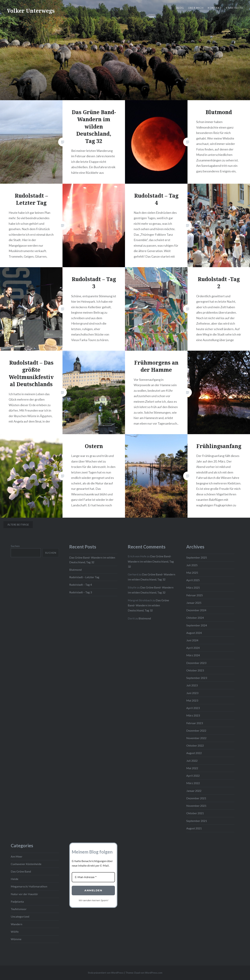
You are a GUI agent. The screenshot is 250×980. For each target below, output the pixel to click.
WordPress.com (154, 973)
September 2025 (197, 557)
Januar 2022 (194, 791)
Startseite (234, 8)
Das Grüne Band (21, 871)
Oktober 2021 (195, 813)
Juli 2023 (192, 685)
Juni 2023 (192, 693)
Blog (180, 8)
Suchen (15, 546)
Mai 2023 (192, 700)
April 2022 (193, 776)
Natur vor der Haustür (24, 894)
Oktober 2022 (195, 745)
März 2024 (193, 655)
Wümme (16, 939)
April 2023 (193, 708)
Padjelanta (17, 901)
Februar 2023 (195, 723)
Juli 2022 (192, 761)
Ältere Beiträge (18, 525)
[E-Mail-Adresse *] (93, 877)
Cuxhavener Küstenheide (26, 864)
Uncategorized (20, 916)
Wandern (16, 924)
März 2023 (193, 715)
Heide (14, 879)
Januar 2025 (194, 603)
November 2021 (196, 806)
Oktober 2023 (195, 670)
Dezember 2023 (196, 663)
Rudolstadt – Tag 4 (81, 585)
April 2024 (193, 648)
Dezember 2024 (196, 610)
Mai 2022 (192, 768)
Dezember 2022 (196, 730)
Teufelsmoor (19, 909)
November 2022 (196, 738)
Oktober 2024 (195, 618)
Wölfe (15, 932)
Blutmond (75, 570)
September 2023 (197, 678)
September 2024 (197, 625)
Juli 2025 (192, 565)
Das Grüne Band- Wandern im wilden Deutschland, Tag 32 (151, 561)
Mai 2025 (192, 573)
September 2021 (197, 821)
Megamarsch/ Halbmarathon (29, 886)
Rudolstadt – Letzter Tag (84, 577)
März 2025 (193, 587)
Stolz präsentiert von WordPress (106, 973)
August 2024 (194, 633)
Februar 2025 (195, 595)
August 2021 (194, 828)
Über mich (196, 8)
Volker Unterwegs (31, 11)
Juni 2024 (192, 640)
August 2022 (194, 753)
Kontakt (215, 8)
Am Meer (17, 856)
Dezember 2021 (196, 798)
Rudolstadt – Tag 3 (81, 592)
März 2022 (193, 783)
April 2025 (193, 580)
